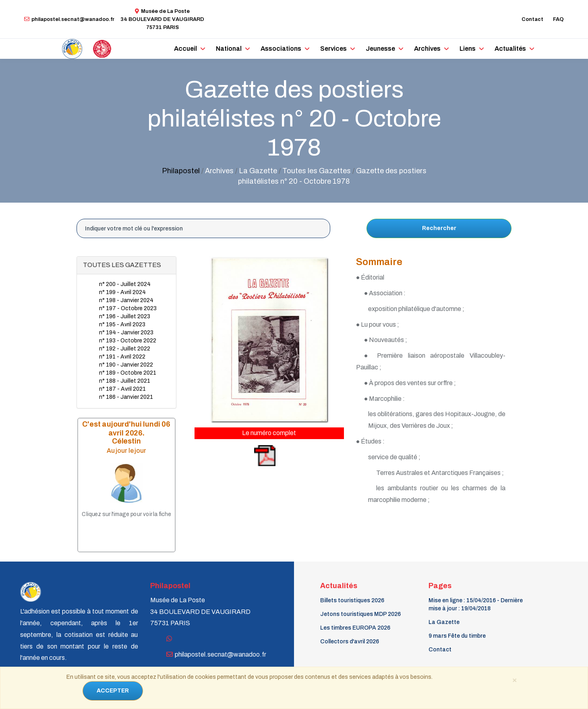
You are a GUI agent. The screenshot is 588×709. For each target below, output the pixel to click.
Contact (532, 19)
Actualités (510, 49)
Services (333, 49)
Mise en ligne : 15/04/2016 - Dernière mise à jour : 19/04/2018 (476, 604)
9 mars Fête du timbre (457, 636)
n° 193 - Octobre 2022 (128, 341)
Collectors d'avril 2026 (350, 642)
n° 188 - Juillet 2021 (125, 381)
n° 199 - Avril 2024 (122, 292)
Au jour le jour (126, 451)
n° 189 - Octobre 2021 (128, 373)
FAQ (558, 19)
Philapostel (181, 171)
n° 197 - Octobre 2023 (128, 308)
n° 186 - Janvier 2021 (126, 397)
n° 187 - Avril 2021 (122, 389)
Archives (427, 49)
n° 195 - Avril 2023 (122, 324)
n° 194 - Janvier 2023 (126, 333)
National (229, 49)
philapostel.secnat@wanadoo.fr (69, 19)
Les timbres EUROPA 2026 (355, 628)
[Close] (514, 680)
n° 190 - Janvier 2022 (126, 365)
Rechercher (439, 228)
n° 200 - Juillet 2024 (125, 284)
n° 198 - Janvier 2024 (126, 300)
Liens (468, 49)
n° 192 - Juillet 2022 (125, 349)
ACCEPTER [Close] (113, 691)
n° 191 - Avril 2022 (122, 357)
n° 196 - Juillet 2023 (125, 316)
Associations (281, 49)
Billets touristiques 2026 (352, 600)
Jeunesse (380, 49)
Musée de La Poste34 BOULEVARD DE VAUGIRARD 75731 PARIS (162, 19)
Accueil (185, 49)
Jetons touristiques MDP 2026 (360, 614)
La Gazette (444, 622)
